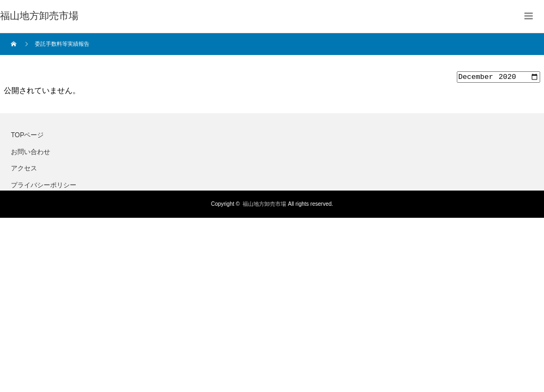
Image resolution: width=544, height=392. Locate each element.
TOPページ (27, 137)
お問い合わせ (31, 153)
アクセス (24, 170)
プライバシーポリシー (44, 186)
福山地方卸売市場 (264, 206)
